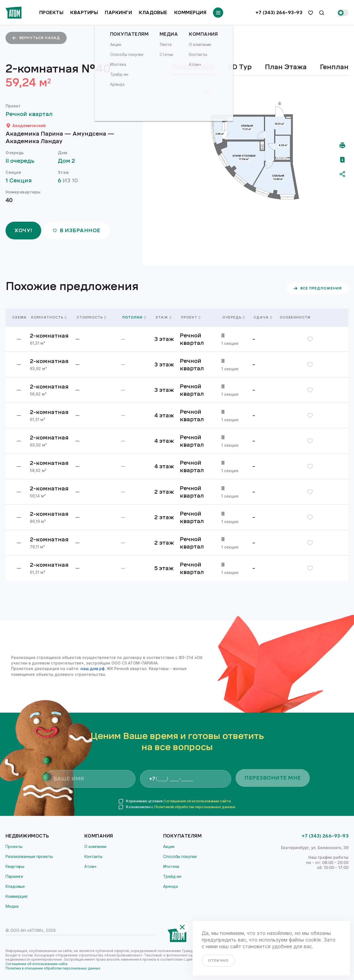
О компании (95, 846)
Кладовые (153, 13)
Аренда (170, 886)
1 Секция (21, 181)
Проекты (51, 13)
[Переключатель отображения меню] (218, 13)
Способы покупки (180, 856)
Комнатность (49, 317)
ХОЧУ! (23, 231)
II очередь (23, 161)
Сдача (263, 317)
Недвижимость (27, 836)
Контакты (93, 856)
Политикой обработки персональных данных (195, 807)
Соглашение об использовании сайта (37, 964)
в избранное (76, 231)
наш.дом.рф (93, 669)
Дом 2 (69, 161)
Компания (99, 836)
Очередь (234, 317)
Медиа (12, 906)
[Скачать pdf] (342, 160)
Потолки (134, 317)
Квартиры (84, 13)
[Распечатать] (342, 145)
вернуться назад (36, 38)
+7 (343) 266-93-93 (279, 13)
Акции (169, 846)
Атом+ (91, 866)
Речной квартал (32, 114)
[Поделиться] (342, 174)
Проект (191, 317)
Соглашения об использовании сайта (197, 801)
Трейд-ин (172, 876)
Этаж (163, 317)
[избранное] (311, 13)
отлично (218, 961)
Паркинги (118, 13)
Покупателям (182, 836)
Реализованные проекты (29, 856)
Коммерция (190, 13)
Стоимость (91, 317)
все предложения (317, 288)
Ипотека (171, 866)
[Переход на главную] (14, 13)
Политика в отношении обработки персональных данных (53, 968)
